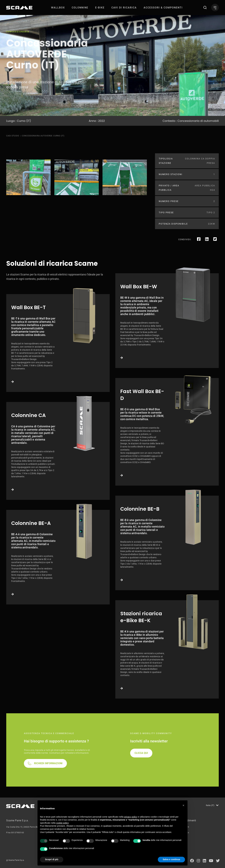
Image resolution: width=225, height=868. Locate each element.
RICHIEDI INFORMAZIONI (48, 763)
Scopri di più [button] (52, 859)
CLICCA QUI (141, 753)
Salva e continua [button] (171, 859)
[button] (183, 805)
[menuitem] (58, 8)
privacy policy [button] (131, 817)
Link (58, 343)
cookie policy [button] (62, 823)
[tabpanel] (28, 177)
